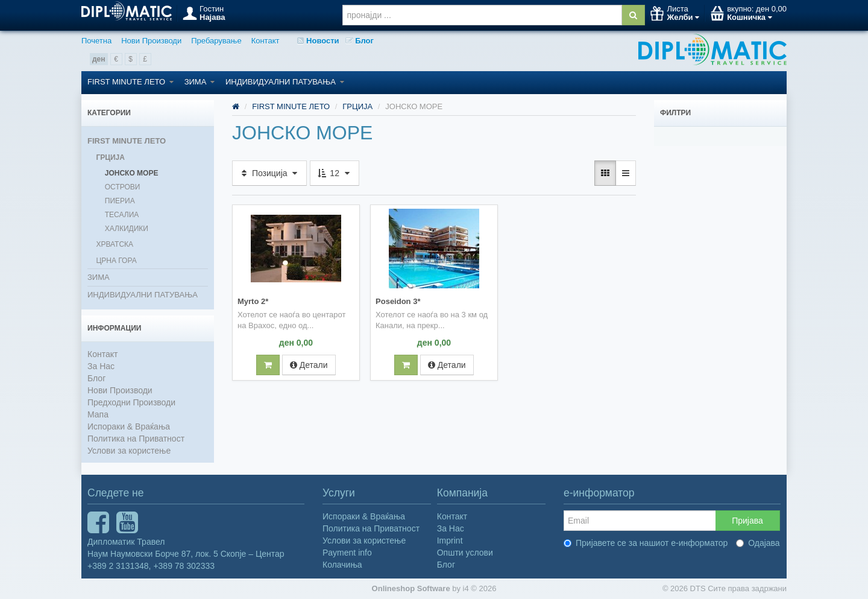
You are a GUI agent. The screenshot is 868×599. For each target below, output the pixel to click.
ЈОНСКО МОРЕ (132, 173)
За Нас (101, 366)
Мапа (98, 414)
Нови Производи (151, 41)
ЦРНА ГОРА (116, 261)
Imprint (450, 540)
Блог (360, 41)
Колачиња (342, 565)
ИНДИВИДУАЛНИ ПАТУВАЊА (285, 82)
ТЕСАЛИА (122, 215)
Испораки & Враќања (129, 426)
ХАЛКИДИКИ (127, 229)
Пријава (747, 521)
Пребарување (216, 41)
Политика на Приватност (136, 439)
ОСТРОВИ (123, 187)
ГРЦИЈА (110, 157)
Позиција (269, 173)
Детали (309, 364)
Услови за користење (129, 451)
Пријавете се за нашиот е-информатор (646, 543)
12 (334, 173)
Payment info (347, 553)
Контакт (266, 41)
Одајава (758, 543)
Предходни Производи (131, 402)
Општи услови (465, 553)
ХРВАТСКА (115, 244)
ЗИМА (200, 82)
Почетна (96, 41)
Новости (318, 41)
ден (99, 59)
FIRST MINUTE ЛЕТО (131, 82)
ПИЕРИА (120, 201)
